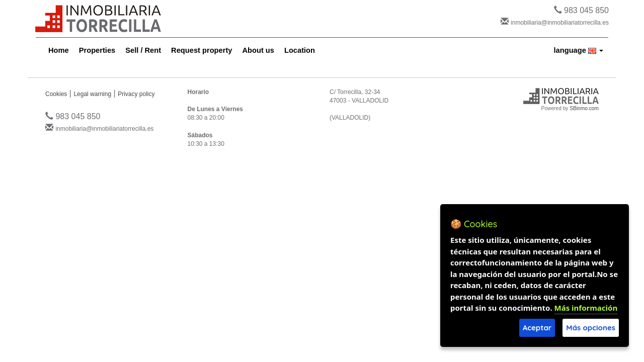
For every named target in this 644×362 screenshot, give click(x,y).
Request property (202, 50)
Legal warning (92, 94)
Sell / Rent (143, 50)
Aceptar (537, 328)
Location (300, 50)
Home (59, 50)
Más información (586, 308)
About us (258, 50)
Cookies (56, 94)
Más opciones (591, 328)
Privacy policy (136, 94)
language (579, 51)
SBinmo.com (584, 108)
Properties (97, 50)
